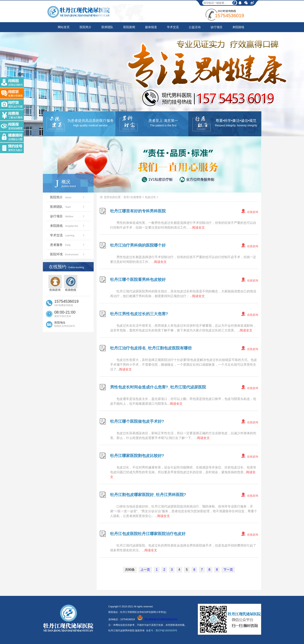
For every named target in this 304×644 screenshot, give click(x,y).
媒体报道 (151, 27)
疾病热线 (71, 283)
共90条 (130, 570)
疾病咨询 (55, 283)
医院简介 (86, 27)
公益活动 (195, 27)
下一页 (228, 570)
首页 (126, 197)
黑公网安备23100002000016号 (157, 619)
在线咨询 (253, 212)
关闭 (20, 74)
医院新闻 (129, 27)
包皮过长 (150, 197)
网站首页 (64, 27)
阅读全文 (198, 228)
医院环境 (68, 254)
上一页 (145, 570)
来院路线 (238, 27)
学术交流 (173, 27)
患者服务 (68, 245)
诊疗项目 (216, 27)
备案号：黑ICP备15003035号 (162, 631)
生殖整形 (136, 197)
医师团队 (107, 27)
